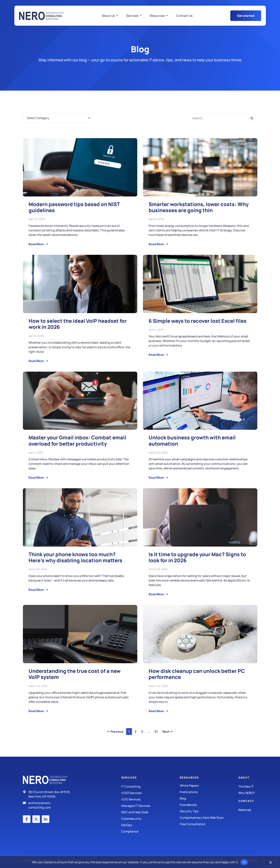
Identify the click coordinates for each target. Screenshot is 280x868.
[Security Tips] (209, 811)
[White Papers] (209, 786)
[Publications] (209, 792)
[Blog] (209, 798)
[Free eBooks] (209, 805)
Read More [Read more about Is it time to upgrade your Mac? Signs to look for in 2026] (157, 594)
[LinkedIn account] (46, 819)
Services (129, 778)
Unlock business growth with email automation (192, 440)
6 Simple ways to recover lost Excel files (198, 321)
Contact (246, 801)
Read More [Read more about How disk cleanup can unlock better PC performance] (157, 711)
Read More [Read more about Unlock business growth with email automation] (157, 478)
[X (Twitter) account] (36, 819)
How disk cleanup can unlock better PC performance (197, 674)
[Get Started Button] (246, 16)
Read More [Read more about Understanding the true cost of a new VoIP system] (36, 711)
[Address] (48, 794)
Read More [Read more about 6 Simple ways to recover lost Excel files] (157, 355)
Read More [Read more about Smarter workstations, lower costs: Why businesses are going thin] (157, 244)
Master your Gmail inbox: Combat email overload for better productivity (77, 440)
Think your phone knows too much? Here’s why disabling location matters (75, 557)
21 (157, 731)
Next (168, 732)
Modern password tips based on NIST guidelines (74, 207)
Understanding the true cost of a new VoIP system (75, 674)
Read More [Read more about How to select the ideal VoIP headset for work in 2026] (36, 361)
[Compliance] (150, 831)
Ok (244, 862)
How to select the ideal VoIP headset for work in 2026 (78, 324)
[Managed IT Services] (150, 806)
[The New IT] (248, 786)
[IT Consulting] (150, 786)
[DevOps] (150, 825)
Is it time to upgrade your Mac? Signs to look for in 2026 (197, 557)
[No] (270, 863)
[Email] (48, 805)
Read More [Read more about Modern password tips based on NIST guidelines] (36, 244)
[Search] (252, 118)
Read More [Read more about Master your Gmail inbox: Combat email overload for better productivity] (36, 478)
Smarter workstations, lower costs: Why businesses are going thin (199, 207)
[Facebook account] (27, 819)
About (244, 778)
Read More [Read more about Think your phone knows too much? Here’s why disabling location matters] (36, 590)
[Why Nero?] (248, 793)
